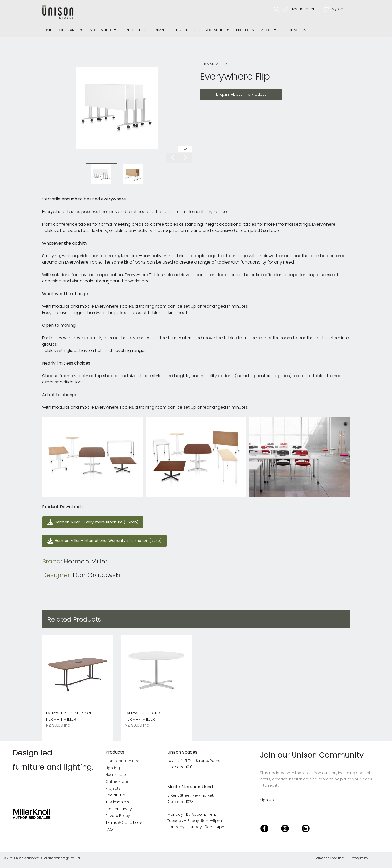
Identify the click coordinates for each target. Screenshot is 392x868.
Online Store (135, 30)
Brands (162, 30)
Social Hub (215, 30)
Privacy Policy (359, 858)
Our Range (69, 30)
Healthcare (187, 30)
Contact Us (295, 30)
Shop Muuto (102, 30)
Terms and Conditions (330, 858)
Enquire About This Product (227, 92)
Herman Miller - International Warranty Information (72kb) (101, 538)
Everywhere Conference (69, 713)
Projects (245, 30)
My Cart (334, 9)
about (267, 30)
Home (47, 30)
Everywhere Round (143, 713)
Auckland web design (55, 858)
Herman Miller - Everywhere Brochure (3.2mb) (88, 519)
